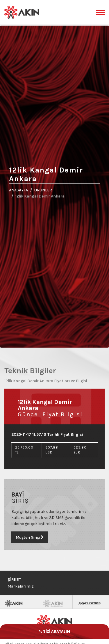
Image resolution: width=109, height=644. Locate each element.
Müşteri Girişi (24, 537)
